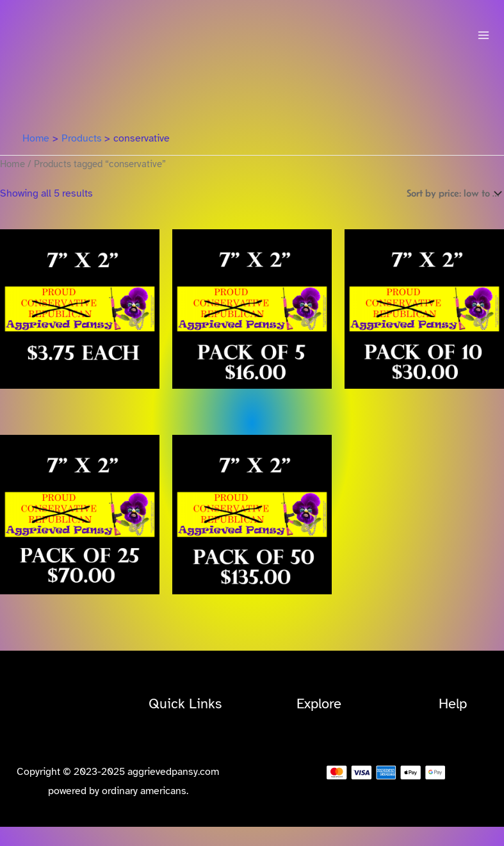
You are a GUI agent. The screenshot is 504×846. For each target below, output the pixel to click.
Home (12, 164)
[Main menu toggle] (484, 35)
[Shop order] (453, 193)
